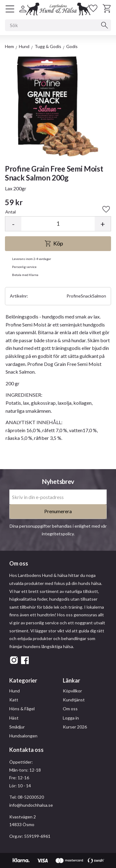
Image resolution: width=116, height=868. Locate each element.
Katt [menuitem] (14, 700)
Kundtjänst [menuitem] (74, 700)
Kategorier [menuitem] (23, 680)
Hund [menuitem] (15, 691)
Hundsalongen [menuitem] (23, 736)
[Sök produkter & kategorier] (58, 25)
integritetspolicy (58, 534)
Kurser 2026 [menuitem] (75, 727)
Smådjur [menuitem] (17, 727)
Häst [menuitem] (14, 718)
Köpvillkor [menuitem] (72, 691)
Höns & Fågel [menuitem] (22, 709)
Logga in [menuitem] (71, 718)
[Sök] (105, 25)
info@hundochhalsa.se (31, 805)
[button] (10, 9)
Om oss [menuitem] (70, 709)
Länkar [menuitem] (71, 680)
